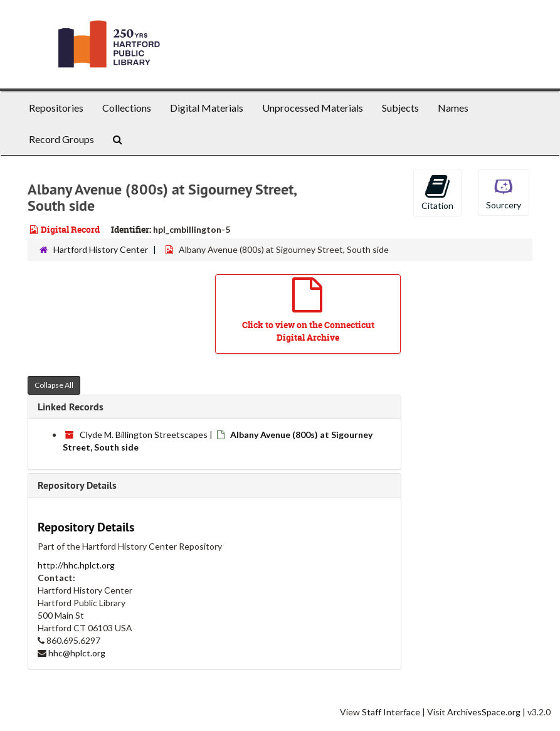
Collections (127, 108)
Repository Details (77, 485)
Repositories (56, 108)
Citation (437, 192)
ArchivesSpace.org (484, 712)
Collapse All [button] (54, 385)
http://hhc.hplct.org (76, 565)
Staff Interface (391, 712)
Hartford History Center (101, 249)
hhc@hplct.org (77, 653)
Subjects (400, 108)
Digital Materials (207, 108)
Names (453, 108)
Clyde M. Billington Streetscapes (144, 435)
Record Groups (61, 139)
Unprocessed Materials (313, 108)
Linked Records (71, 407)
